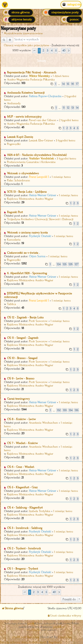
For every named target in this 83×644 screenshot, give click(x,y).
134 (71, 410)
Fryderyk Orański (40, 236)
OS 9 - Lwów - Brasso (21, 379)
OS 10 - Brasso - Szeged (22, 358)
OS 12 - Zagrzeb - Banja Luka (25, 317)
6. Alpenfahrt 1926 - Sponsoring (27, 273)
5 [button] (56, 51)
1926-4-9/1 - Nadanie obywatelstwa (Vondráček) (37, 155)
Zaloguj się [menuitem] (71, 5)
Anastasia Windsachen (43, 423)
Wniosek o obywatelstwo (23, 173)
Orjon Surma (37, 256)
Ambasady (14, 103)
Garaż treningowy (18, 399)
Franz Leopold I (39, 177)
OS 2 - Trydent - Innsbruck (24, 548)
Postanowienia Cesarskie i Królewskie (31, 162)
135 (76, 410)
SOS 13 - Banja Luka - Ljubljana (27, 192)
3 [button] (47, 51)
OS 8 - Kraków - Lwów (21, 419)
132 (59, 410)
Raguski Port (15, 212)
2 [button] (43, 51)
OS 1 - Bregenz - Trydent (22, 569)
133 (65, 410)
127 (76, 264)
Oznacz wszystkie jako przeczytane (27, 45)
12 (68, 108)
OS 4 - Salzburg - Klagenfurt (25, 508)
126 (70, 264)
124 (59, 264)
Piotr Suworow (38, 321)
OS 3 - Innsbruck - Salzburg (25, 528)
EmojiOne (65, 637)
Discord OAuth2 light (34, 630)
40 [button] (64, 51)
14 (63, 84)
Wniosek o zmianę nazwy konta (27, 233)
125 (64, 264)
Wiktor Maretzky (39, 76)
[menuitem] (62, 12)
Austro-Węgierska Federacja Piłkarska (31, 80)
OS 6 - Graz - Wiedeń (21, 467)
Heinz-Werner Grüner (43, 195)
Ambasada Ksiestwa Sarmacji (26, 93)
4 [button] (52, 51)
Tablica (12, 304)
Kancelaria (14, 240)
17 (77, 84)
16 (72, 84)
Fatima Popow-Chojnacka (45, 96)
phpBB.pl (59, 627)
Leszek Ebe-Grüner (41, 140)
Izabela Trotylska (40, 511)
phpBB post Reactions (26, 637)
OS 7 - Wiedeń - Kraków (22, 443)
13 (73, 108)
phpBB (31, 624)
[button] (34, 51)
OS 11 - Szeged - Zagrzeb (23, 338)
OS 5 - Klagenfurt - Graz (22, 487)
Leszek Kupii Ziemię (20, 137)
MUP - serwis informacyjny (24, 117)
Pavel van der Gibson (43, 120)
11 (64, 108)
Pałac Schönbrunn (19, 180)
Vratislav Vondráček (41, 159)
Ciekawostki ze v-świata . (23, 253)
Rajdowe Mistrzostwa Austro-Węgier (30, 199)
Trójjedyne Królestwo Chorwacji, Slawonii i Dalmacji (40, 219)
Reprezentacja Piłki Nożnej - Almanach (32, 72)
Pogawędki (14, 144)
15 (68, 84)
